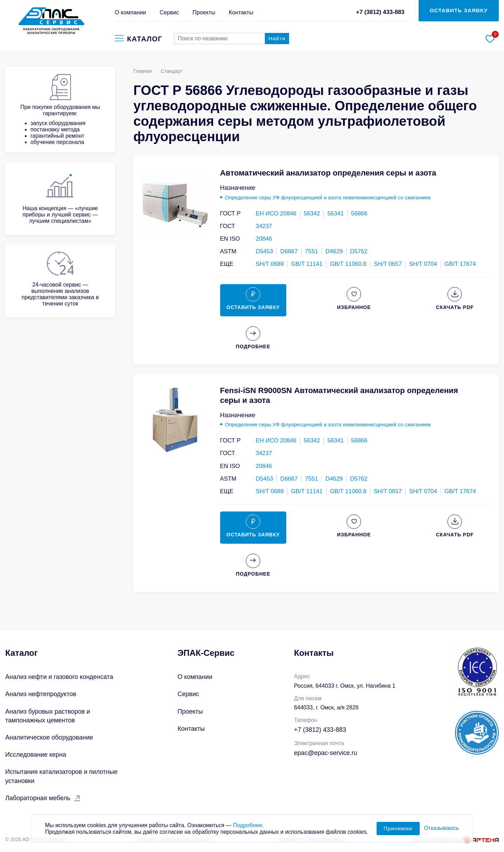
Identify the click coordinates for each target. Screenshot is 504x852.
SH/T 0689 (270, 264)
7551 (312, 251)
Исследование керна (36, 755)
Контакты (241, 12)
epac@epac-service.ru (325, 753)
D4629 (334, 251)
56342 (312, 214)
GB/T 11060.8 (348, 264)
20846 (264, 239)
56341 (335, 214)
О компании (130, 12)
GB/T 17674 (460, 264)
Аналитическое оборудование (49, 737)
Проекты (204, 12)
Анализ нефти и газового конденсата (59, 677)
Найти (277, 38)
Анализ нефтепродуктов (41, 694)
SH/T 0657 (388, 264)
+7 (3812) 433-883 (380, 12)
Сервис (169, 12)
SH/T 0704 (423, 264)
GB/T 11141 (307, 264)
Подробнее (248, 828)
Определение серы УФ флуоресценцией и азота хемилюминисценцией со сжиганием (328, 198)
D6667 (289, 251)
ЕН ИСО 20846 (276, 214)
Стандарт (171, 71)
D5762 (359, 251)
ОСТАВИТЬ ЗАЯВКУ (459, 10)
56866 (359, 214)
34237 (264, 226)
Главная (143, 71)
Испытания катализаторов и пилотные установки (61, 776)
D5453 (264, 251)
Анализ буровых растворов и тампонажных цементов (48, 716)
